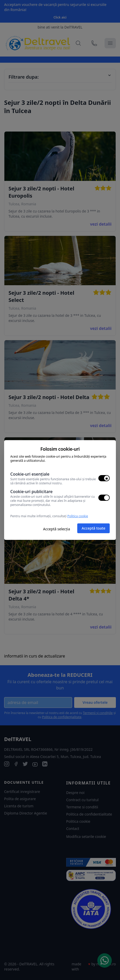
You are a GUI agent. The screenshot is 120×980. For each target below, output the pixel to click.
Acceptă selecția (57, 529)
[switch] (104, 478)
